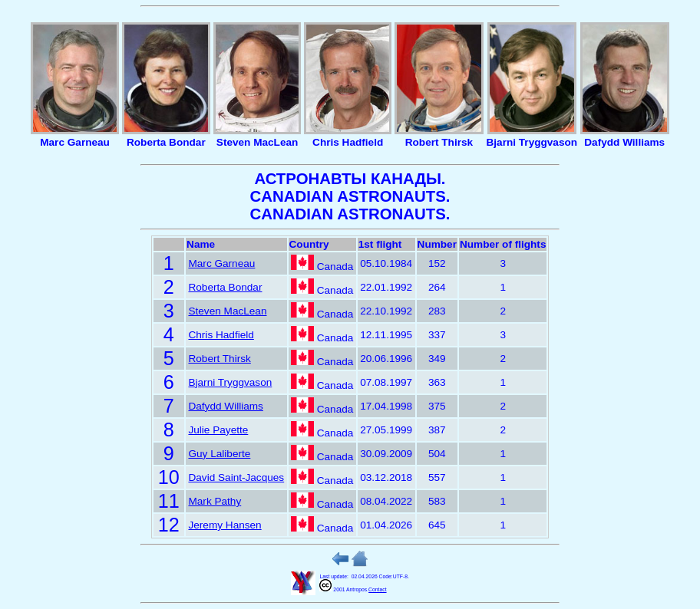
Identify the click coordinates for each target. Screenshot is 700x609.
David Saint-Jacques (236, 477)
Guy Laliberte (219, 454)
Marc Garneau (221, 263)
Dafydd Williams (225, 406)
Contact (377, 589)
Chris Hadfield (221, 335)
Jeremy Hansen (225, 525)
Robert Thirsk (219, 359)
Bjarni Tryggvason (230, 382)
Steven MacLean (227, 311)
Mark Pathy (215, 501)
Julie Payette (218, 430)
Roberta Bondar (225, 287)
